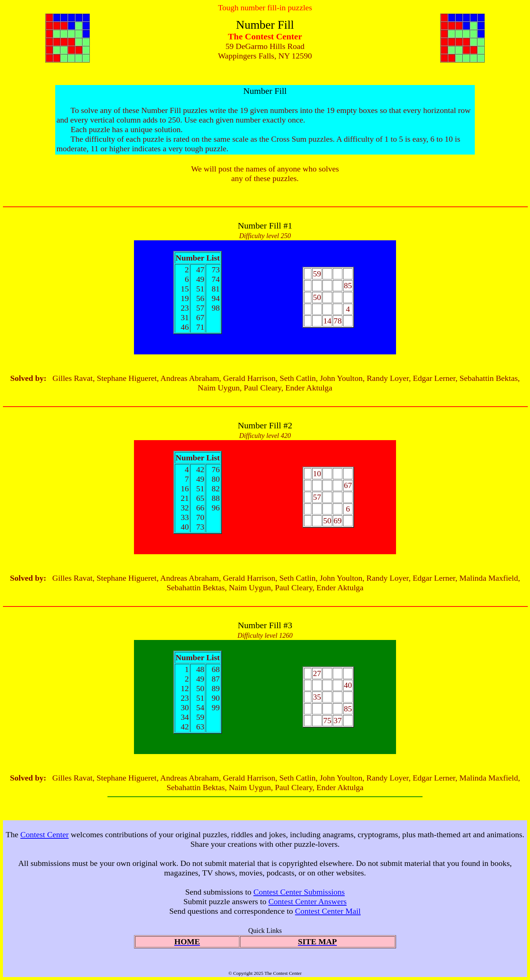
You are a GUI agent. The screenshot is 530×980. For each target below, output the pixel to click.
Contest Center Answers (308, 901)
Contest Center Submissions (299, 892)
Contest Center (44, 834)
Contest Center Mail (328, 911)
